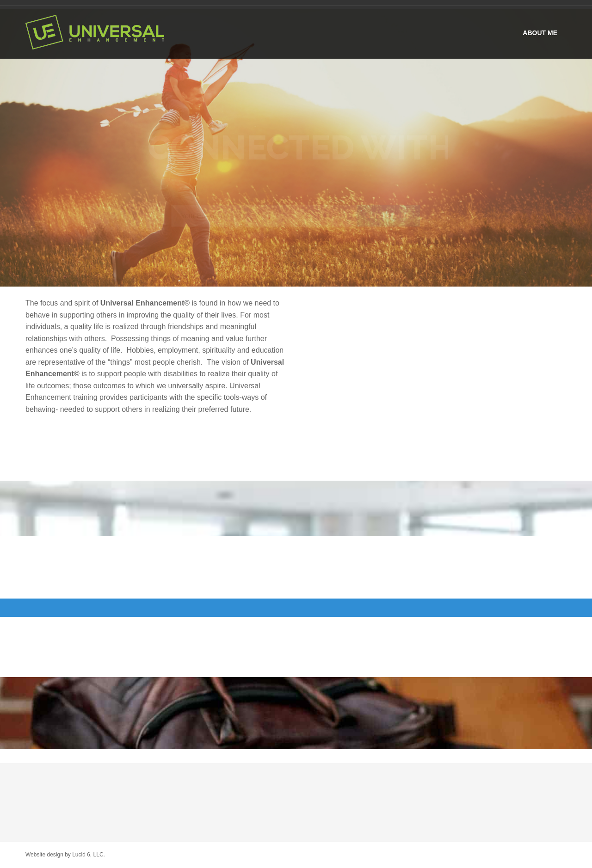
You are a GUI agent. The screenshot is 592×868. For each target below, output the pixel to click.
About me (540, 33)
